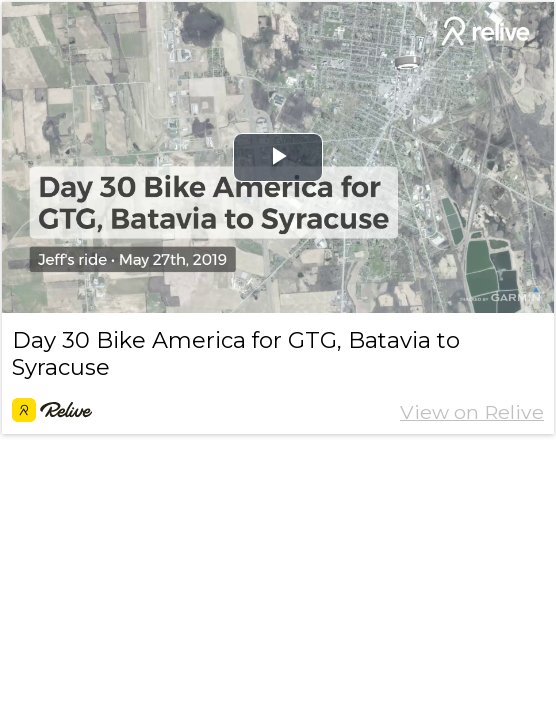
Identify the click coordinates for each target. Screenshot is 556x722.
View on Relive (472, 412)
